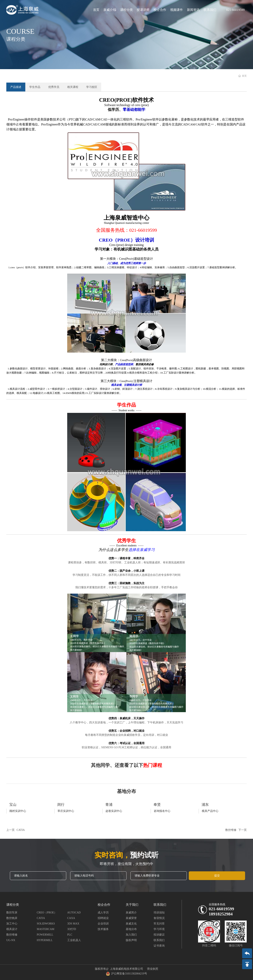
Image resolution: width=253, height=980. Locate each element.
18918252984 (221, 914)
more (30, 808)
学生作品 (35, 87)
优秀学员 (54, 87)
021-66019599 (235, 10)
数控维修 (231, 830)
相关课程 (73, 87)
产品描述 (16, 87)
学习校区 (92, 87)
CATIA (21, 830)
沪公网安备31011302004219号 (126, 974)
